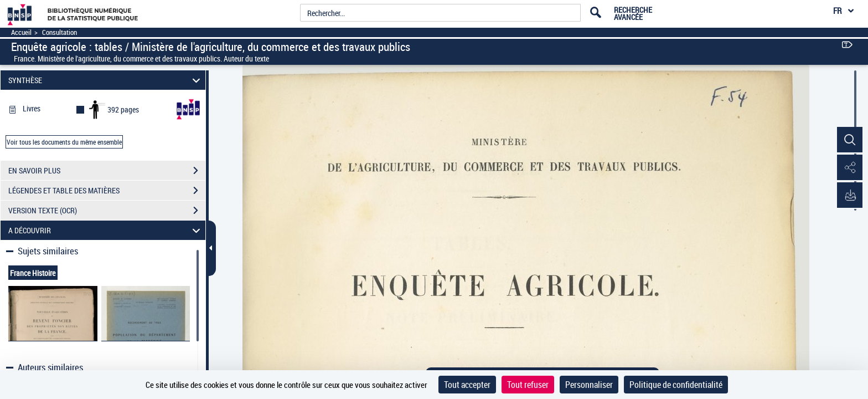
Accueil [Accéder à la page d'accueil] (21, 32)
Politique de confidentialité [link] (676, 385)
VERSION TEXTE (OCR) (107, 211)
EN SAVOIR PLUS (107, 171)
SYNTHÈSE (106, 80)
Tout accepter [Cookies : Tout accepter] (467, 385)
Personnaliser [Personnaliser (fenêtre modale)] (589, 385)
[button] (849, 140)
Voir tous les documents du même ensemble (64, 142)
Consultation (60, 32)
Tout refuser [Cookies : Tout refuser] (528, 385)
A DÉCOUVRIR (106, 230)
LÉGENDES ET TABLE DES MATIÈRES (107, 191)
